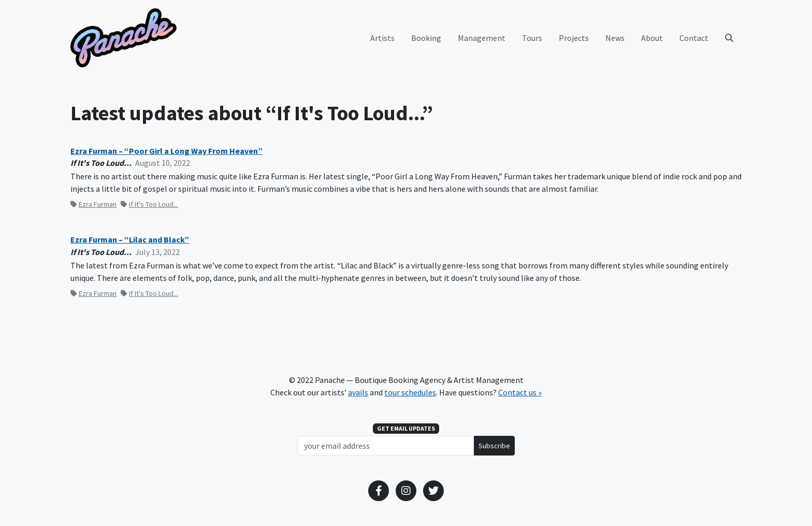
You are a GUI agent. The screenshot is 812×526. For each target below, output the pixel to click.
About (652, 38)
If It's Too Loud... (149, 204)
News (615, 38)
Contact (694, 38)
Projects (574, 38)
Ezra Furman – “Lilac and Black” (130, 240)
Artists (382, 38)
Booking (426, 38)
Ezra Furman (93, 204)
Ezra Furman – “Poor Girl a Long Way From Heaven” (166, 151)
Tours (532, 38)
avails (358, 392)
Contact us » (520, 392)
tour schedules (410, 392)
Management (482, 38)
